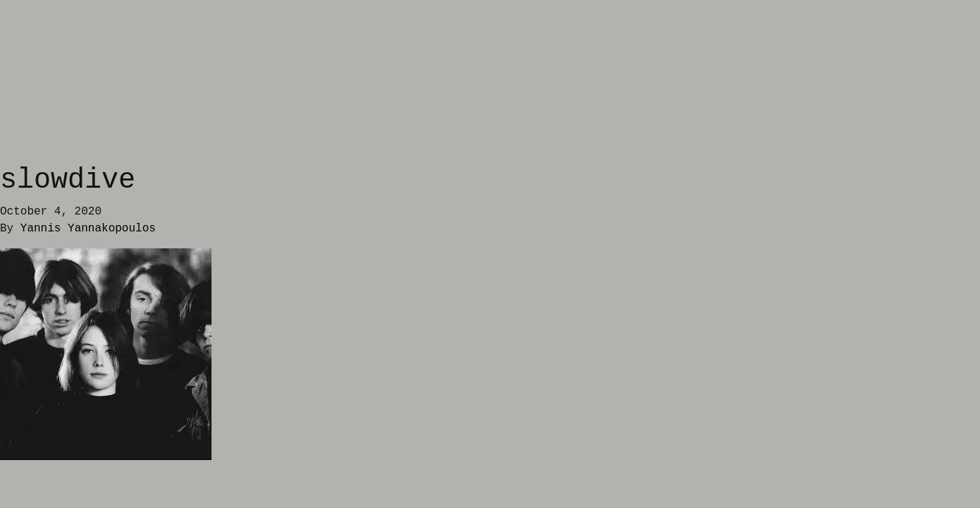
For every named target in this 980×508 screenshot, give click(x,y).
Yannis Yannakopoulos (88, 229)
